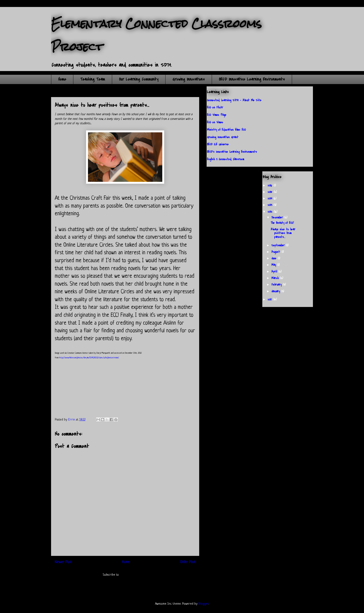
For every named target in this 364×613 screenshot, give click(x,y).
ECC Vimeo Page (217, 115)
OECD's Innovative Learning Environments (232, 152)
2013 (271, 205)
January (276, 291)
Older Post (188, 562)
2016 (271, 185)
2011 (270, 299)
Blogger (204, 604)
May (274, 265)
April (275, 272)
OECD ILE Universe (218, 144)
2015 (271, 192)
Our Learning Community (139, 79)
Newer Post (63, 562)
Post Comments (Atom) (134, 575)
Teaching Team (93, 79)
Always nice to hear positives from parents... (283, 233)
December (278, 217)
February (277, 285)
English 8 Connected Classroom (226, 159)
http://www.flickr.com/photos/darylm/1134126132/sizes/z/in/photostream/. (89, 358)
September (279, 245)
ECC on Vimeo (215, 122)
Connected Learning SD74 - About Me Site (234, 100)
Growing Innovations (189, 79)
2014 (271, 198)
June (275, 258)
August (276, 252)
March (276, 278)
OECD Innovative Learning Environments (252, 79)
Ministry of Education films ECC (226, 130)
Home (62, 79)
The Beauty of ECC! (282, 223)
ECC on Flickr (215, 107)
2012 (271, 212)
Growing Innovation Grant (223, 137)
